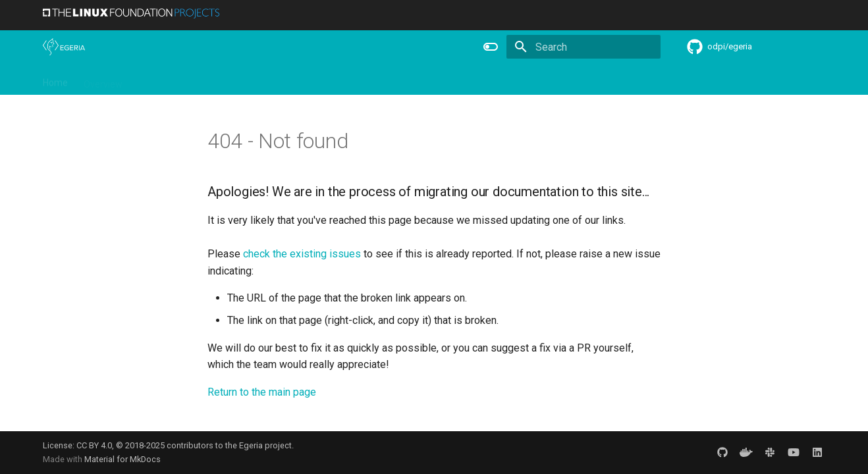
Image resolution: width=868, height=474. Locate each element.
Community (254, 80)
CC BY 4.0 (94, 445)
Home (55, 80)
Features (366, 80)
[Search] (583, 47)
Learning (195, 80)
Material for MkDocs (122, 459)
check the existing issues (302, 254)
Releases (313, 80)
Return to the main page (262, 392)
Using (150, 80)
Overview (103, 80)
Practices (535, 80)
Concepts (480, 80)
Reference (422, 80)
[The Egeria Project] (64, 47)
